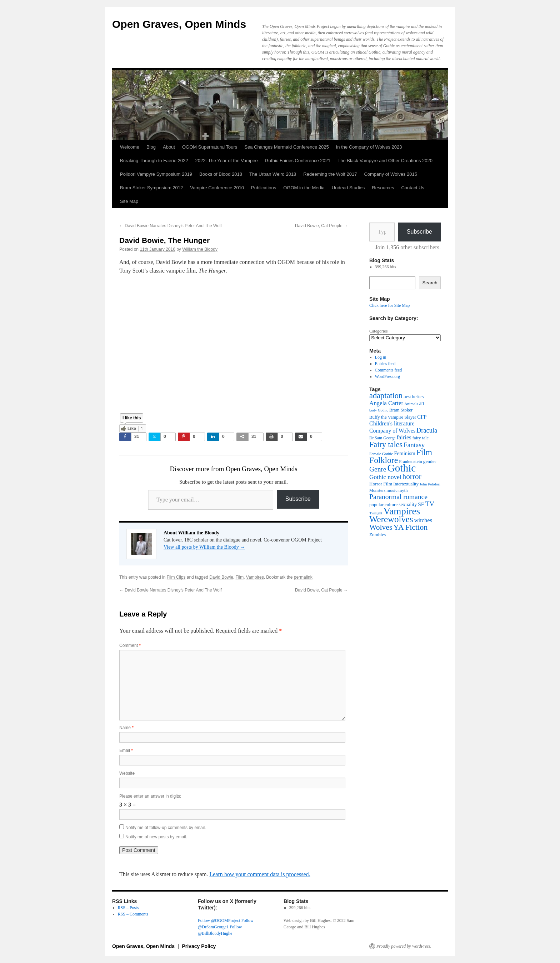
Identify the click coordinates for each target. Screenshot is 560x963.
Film (240, 577)
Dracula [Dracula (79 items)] (427, 430)
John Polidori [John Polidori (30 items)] (430, 484)
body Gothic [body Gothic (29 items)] (379, 410)
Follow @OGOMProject (219, 920)
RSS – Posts (128, 908)
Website (127, 773)
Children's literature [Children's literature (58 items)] (392, 423)
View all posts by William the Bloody (204, 547)
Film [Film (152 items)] (424, 452)
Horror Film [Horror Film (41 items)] (381, 484)
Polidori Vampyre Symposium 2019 (156, 174)
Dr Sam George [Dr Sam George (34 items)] (382, 438)
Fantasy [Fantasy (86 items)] (414, 445)
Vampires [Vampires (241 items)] (402, 511)
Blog (151, 147)
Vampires (255, 577)
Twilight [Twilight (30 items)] (376, 513)
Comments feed (389, 370)
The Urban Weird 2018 (273, 174)
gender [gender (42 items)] (430, 461)
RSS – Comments (133, 914)
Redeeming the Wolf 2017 (330, 174)
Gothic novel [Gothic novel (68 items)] (385, 477)
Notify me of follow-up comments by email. (166, 828)
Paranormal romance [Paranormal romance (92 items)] (398, 497)
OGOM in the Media (304, 188)
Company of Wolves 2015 (391, 174)
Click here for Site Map (389, 305)
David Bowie (221, 577)
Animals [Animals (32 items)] (411, 404)
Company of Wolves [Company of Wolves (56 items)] (392, 431)
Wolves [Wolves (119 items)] (381, 527)
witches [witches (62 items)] (423, 520)
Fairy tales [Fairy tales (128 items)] (386, 445)
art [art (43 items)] (422, 403)
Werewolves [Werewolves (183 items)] (391, 519)
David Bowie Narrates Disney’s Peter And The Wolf (171, 226)
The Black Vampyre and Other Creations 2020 (385, 161)
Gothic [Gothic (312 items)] (401, 468)
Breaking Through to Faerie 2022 (154, 161)
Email (126, 750)
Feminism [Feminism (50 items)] (404, 453)
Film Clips (176, 577)
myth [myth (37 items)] (403, 490)
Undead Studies (348, 188)
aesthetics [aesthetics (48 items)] (414, 396)
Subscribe (298, 499)
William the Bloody (200, 249)
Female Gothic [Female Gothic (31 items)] (381, 454)
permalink (303, 577)
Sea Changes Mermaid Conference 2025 (286, 147)
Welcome (130, 147)
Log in (381, 357)
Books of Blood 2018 (221, 174)
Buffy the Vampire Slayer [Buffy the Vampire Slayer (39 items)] (393, 417)
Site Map (129, 201)
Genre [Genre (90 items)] (378, 469)
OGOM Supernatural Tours (210, 147)
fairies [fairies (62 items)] (404, 437)
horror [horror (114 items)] (412, 476)
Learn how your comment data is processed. (260, 874)
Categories (378, 331)
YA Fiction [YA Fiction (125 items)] (410, 527)
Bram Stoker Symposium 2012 (151, 188)
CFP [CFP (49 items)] (422, 417)
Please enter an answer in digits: (150, 796)
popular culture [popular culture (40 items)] (383, 505)
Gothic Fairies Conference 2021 (298, 161)
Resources (383, 188)
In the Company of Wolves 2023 (369, 147)
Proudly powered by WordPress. (404, 946)
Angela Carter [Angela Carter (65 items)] (386, 403)
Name (126, 728)
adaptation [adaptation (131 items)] (386, 396)
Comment (130, 645)
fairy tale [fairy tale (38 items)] (421, 438)
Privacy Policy (199, 946)
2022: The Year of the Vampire (227, 161)
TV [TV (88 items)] (430, 504)
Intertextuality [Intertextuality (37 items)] (406, 484)
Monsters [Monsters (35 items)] (377, 490)
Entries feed (385, 364)
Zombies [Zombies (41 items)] (377, 535)
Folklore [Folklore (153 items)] (384, 460)
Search (430, 283)
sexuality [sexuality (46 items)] (408, 504)
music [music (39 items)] (392, 490)
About (169, 147)
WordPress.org (387, 376)
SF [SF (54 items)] (421, 504)
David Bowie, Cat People (321, 226)
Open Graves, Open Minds (179, 24)
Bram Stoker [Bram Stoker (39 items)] (401, 410)
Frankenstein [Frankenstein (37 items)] (411, 461)
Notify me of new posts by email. (156, 837)
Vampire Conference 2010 (217, 188)
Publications (264, 188)
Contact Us (412, 188)
